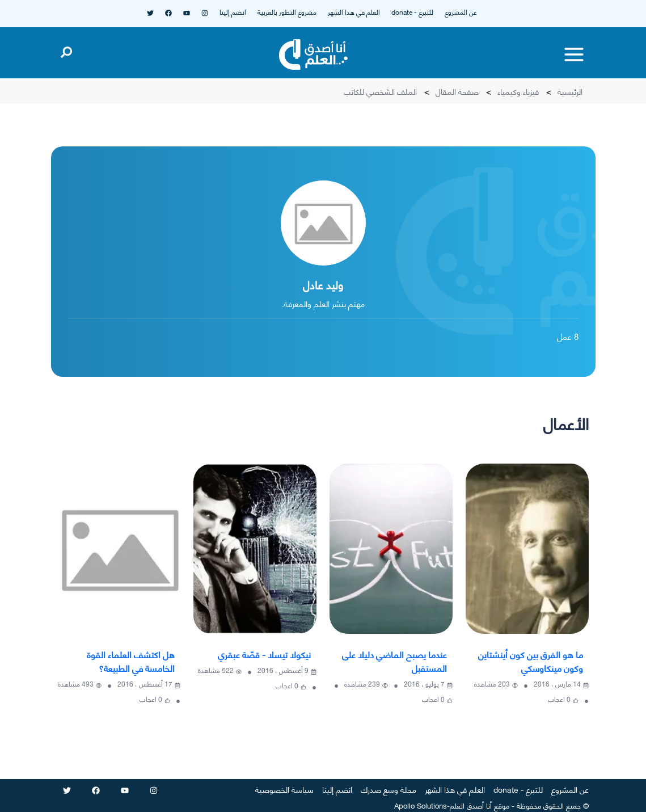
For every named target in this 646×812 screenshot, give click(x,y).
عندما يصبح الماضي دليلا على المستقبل (394, 661)
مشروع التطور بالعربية (287, 12)
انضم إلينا (233, 12)
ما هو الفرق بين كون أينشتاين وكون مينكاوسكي (531, 661)
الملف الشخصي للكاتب (380, 91)
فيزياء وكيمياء (518, 91)
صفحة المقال (457, 91)
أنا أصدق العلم (471, 805)
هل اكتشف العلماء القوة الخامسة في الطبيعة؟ (131, 661)
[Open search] (66, 50)
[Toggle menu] (574, 54)
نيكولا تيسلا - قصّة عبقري (264, 654)
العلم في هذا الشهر (354, 12)
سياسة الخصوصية (284, 789)
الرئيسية (570, 91)
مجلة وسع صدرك (389, 789)
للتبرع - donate (412, 12)
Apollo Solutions (421, 805)
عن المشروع (461, 12)
